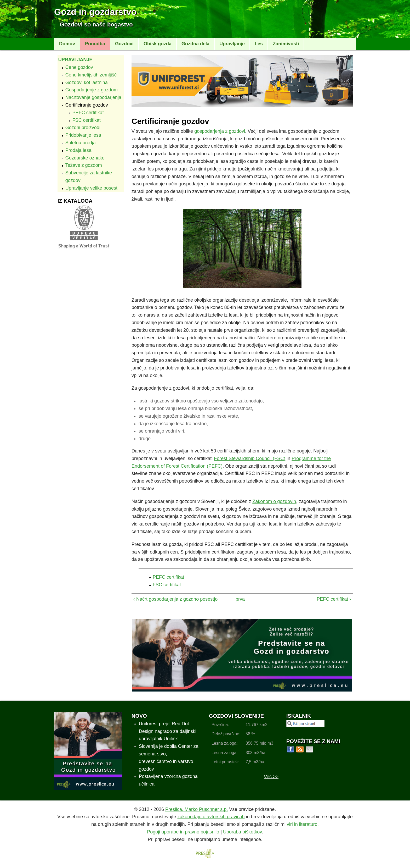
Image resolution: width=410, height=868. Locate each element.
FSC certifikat (87, 120)
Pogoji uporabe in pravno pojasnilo (183, 832)
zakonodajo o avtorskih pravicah (211, 817)
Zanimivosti (286, 44)
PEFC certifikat (88, 113)
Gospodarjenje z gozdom (92, 90)
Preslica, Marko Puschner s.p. (197, 809)
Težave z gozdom (84, 165)
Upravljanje (232, 44)
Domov (67, 44)
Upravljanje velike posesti (92, 188)
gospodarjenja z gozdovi (220, 131)
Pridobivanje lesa (83, 135)
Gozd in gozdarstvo (95, 12)
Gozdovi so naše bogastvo (96, 24)
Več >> (271, 777)
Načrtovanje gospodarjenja (93, 97)
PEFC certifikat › (334, 599)
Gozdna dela (195, 44)
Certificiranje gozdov (87, 105)
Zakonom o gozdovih (274, 501)
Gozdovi (124, 44)
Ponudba (95, 44)
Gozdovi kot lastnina (87, 82)
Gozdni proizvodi (83, 128)
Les (259, 44)
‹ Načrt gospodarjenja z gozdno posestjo (175, 599)
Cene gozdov (79, 67)
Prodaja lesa (78, 150)
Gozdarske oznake (85, 158)
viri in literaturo (302, 824)
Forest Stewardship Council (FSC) (250, 458)
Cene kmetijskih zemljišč (91, 75)
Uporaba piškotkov (242, 832)
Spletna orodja (81, 143)
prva (240, 599)
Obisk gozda (158, 44)
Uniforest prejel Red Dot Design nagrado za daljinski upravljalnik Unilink (168, 731)
